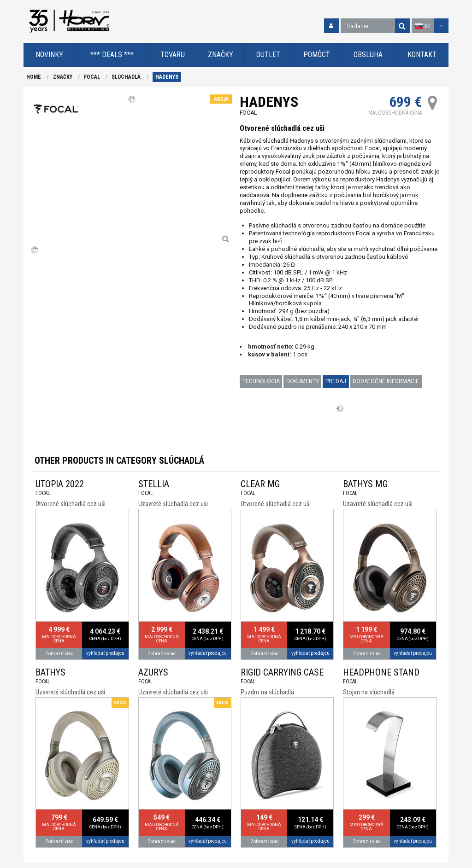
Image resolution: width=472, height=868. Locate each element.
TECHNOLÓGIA (261, 381)
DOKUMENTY (303, 381)
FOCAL (92, 77)
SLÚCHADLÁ (126, 77)
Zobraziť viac (59, 654)
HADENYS (167, 77)
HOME (34, 77)
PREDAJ (336, 381)
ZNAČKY (63, 77)
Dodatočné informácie (386, 381)
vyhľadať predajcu (105, 653)
